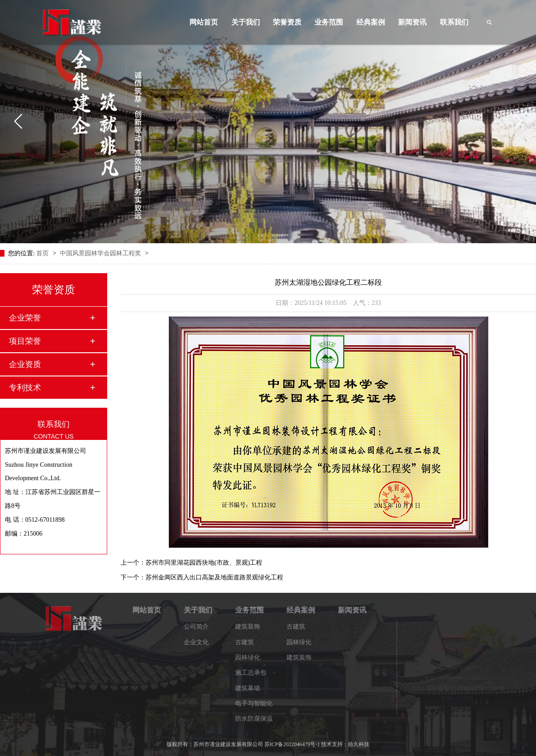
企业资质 (25, 364)
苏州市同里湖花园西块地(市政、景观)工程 (204, 563)
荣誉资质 (287, 22)
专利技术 (25, 388)
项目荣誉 (25, 341)
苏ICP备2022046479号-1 (292, 742)
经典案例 (371, 22)
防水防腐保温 (257, 719)
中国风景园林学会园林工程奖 (101, 253)
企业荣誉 (25, 318)
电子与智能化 (257, 703)
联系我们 (454, 22)
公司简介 (200, 627)
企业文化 (200, 642)
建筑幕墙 (251, 688)
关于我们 (246, 22)
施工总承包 (254, 673)
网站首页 (204, 22)
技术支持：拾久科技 (345, 742)
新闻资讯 (412, 22)
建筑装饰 (251, 627)
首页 (43, 253)
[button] (18, 122)
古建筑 (248, 642)
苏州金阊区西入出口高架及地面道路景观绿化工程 (214, 577)
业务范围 (329, 22)
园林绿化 (251, 657)
